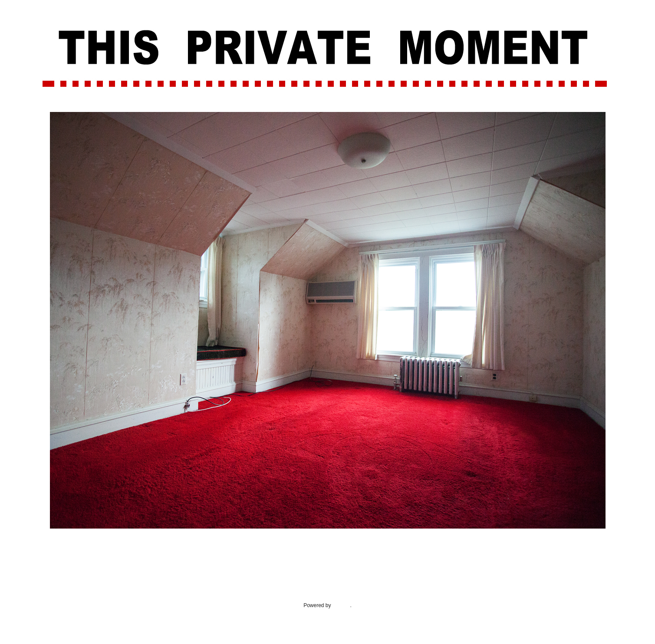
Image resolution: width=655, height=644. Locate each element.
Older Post (591, 554)
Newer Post (66, 554)
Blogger (341, 605)
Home (329, 554)
